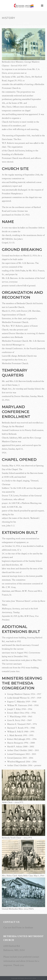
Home (20, 23)
